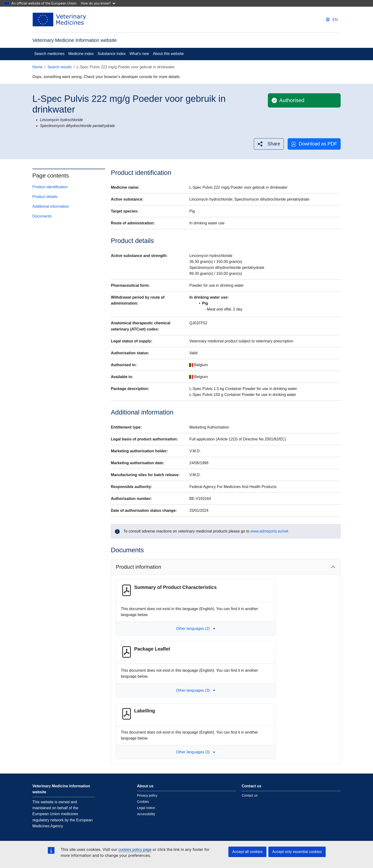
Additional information (51, 206)
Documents (42, 216)
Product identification (50, 187)
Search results (59, 67)
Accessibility (146, 814)
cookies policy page (135, 850)
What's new (139, 54)
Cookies (143, 802)
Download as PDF (314, 144)
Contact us (250, 795)
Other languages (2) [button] (196, 629)
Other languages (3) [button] (196, 690)
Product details (45, 197)
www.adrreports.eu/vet (269, 531)
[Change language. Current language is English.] (332, 20)
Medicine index (81, 54)
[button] (269, 144)
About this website (168, 54)
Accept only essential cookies (297, 852)
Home (37, 67)
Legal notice (146, 808)
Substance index (112, 54)
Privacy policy (147, 795)
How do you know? (98, 3)
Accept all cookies (247, 852)
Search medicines (49, 54)
